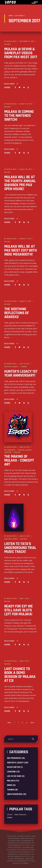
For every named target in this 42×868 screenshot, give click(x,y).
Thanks (24, 367)
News (10, 785)
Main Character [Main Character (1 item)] (20, 815)
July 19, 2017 (24, 364)
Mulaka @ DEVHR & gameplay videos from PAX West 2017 (21, 53)
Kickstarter (13, 767)
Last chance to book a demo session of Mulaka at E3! (20, 675)
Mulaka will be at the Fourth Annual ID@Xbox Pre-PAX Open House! (20, 183)
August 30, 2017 (26, 104)
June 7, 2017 (24, 599)
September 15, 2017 (27, 41)
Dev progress (10, 450)
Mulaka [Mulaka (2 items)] (10, 817)
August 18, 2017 (26, 169)
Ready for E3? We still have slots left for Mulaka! (19, 610)
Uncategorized (15, 794)
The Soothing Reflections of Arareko (17, 313)
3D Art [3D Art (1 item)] (10, 815)
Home (11, 16)
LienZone (8, 452)
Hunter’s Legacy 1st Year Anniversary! (21, 373)
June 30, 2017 (25, 447)
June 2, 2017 (24, 661)
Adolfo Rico (12, 41)
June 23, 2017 (25, 536)
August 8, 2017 (25, 301)
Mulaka (7, 44)
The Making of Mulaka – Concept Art (19, 460)
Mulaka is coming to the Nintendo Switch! (19, 116)
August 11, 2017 (25, 239)
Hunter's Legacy (11, 367)
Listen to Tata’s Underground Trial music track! (20, 548)
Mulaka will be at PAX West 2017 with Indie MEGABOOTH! (20, 250)
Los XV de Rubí (14, 776)
